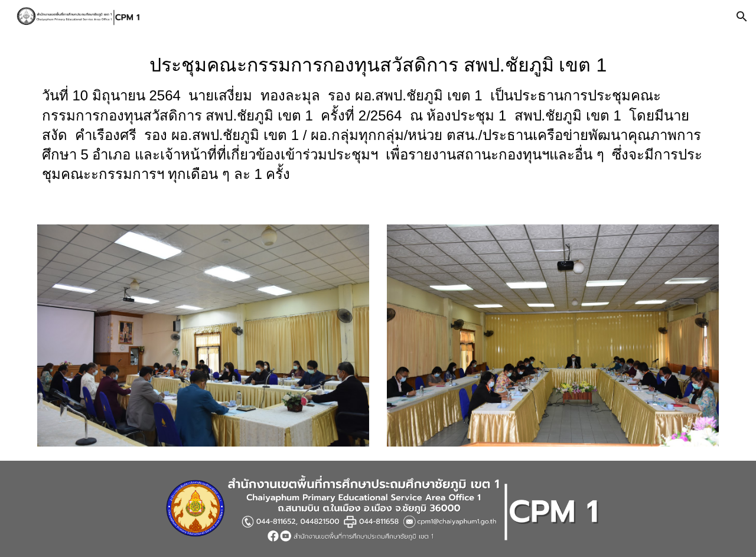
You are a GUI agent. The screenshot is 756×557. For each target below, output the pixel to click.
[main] (378, 122)
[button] (742, 17)
